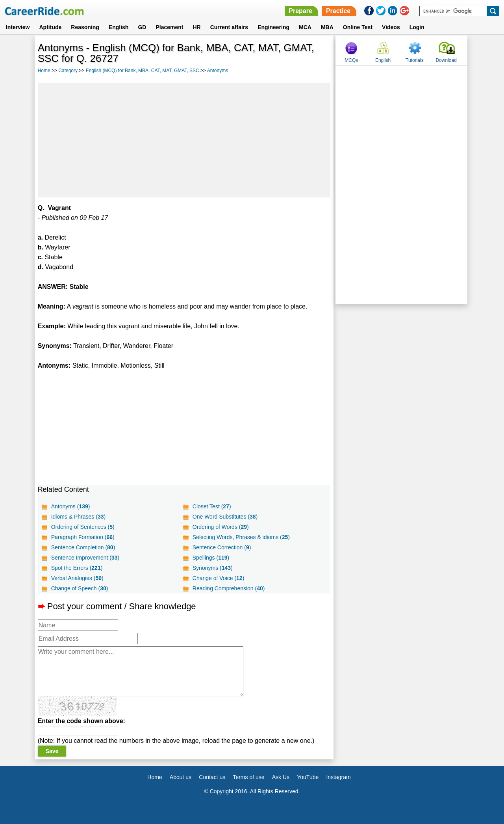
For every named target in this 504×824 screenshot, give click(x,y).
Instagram (338, 777)
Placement (169, 27)
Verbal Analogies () (77, 578)
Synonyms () (213, 568)
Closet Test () (212, 506)
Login (417, 27)
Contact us (212, 777)
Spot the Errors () (77, 568)
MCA (305, 27)
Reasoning (85, 27)
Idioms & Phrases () (79, 517)
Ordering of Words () (221, 527)
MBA (327, 27)
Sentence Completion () (83, 547)
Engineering (273, 27)
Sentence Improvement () (85, 558)
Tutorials (415, 60)
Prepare (300, 11)
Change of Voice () (219, 578)
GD (142, 27)
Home (44, 71)
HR (196, 27)
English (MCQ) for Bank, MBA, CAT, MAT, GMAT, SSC (143, 71)
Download (446, 60)
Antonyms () (71, 506)
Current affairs (229, 27)
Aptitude (51, 27)
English (119, 27)
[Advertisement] (184, 140)
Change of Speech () (80, 588)
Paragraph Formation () (83, 537)
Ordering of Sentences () (83, 527)
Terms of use (248, 777)
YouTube (308, 777)
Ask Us (281, 777)
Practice (338, 11)
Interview (18, 27)
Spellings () (211, 558)
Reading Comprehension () (229, 588)
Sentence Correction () (222, 547)
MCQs (351, 60)
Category (68, 71)
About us (181, 777)
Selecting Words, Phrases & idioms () (241, 537)
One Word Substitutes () (225, 517)
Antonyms (218, 71)
